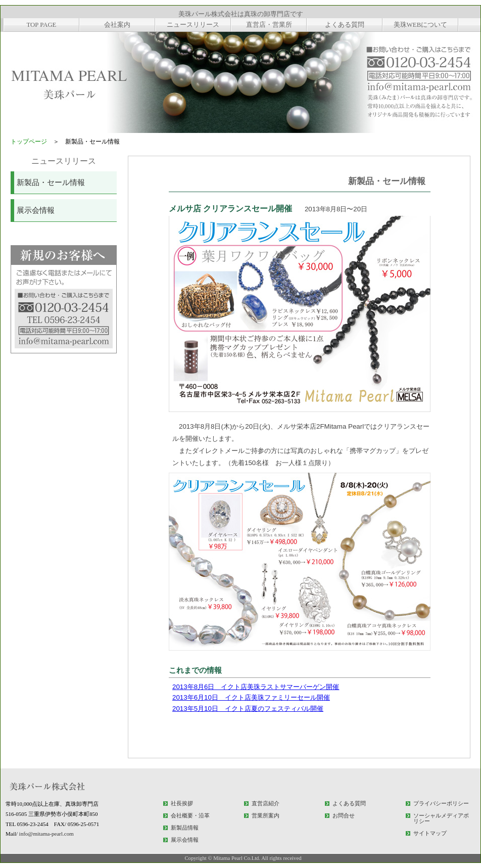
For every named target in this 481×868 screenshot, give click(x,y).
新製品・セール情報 (51, 182)
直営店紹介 (266, 803)
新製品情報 (185, 828)
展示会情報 (36, 210)
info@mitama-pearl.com (46, 834)
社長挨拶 (182, 803)
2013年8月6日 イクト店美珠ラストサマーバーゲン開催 (256, 687)
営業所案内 (266, 815)
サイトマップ (430, 833)
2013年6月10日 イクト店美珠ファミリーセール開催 (251, 697)
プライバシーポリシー (441, 803)
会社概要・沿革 (190, 815)
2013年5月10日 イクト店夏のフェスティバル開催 (248, 709)
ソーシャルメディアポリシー (441, 818)
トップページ (29, 142)
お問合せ (344, 815)
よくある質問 (349, 803)
